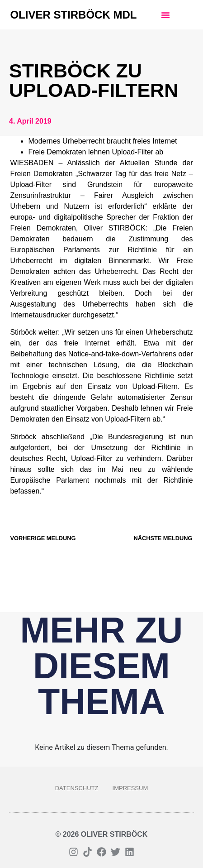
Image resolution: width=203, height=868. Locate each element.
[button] (165, 15)
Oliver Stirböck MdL (73, 15)
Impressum (130, 788)
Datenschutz (77, 788)
